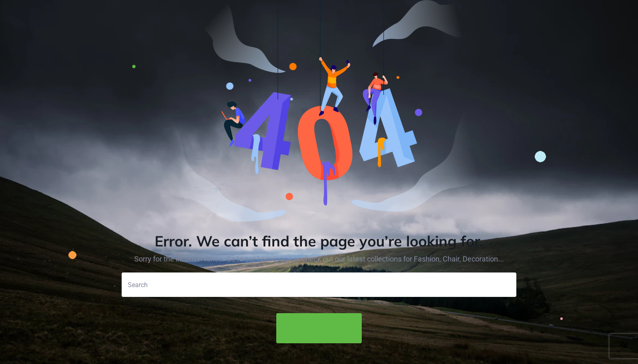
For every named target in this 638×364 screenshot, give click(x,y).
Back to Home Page (319, 329)
